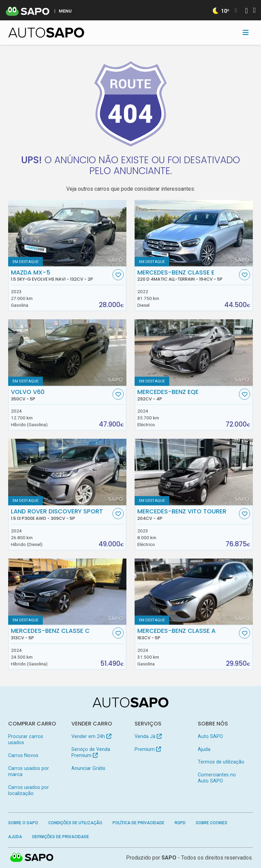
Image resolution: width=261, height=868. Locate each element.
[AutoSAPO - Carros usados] (46, 33)
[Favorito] (118, 275)
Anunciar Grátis (88, 768)
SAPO (169, 858)
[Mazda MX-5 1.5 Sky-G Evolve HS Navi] (67, 233)
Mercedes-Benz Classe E (187, 276)
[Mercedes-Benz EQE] (194, 353)
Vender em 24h (91, 737)
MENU (65, 11)
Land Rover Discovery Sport (61, 514)
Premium (148, 749)
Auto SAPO (210, 737)
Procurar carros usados (26, 740)
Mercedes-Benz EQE (187, 395)
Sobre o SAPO (23, 823)
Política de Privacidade (138, 823)
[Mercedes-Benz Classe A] (194, 592)
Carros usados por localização (29, 790)
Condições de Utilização (75, 823)
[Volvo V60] (67, 353)
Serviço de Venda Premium (91, 752)
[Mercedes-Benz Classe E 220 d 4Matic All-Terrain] (194, 233)
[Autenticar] (246, 11)
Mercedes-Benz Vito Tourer (187, 514)
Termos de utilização (221, 762)
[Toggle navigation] (246, 33)
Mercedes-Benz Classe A (187, 634)
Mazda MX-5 (61, 276)
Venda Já (148, 737)
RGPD (180, 823)
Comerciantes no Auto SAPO (217, 778)
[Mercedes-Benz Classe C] (67, 592)
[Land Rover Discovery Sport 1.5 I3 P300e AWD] (67, 472)
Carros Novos (23, 756)
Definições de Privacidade (61, 837)
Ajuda (204, 749)
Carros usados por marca (29, 771)
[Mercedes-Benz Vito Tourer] (194, 472)
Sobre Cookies (212, 823)
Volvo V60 (61, 395)
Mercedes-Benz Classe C (61, 634)
